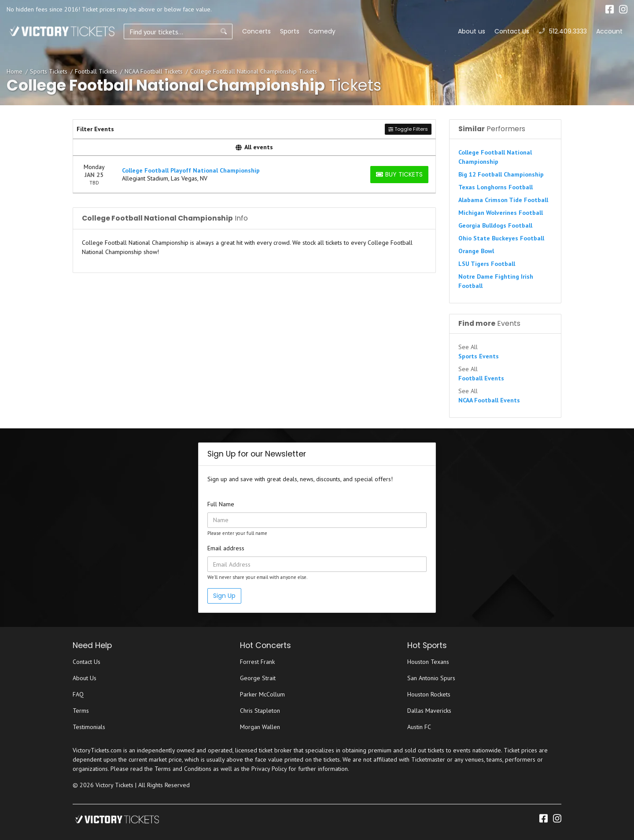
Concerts (234, 31)
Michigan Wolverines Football (501, 213)
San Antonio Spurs (431, 678)
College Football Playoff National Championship (191, 170)
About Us (85, 678)
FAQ (78, 694)
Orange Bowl (476, 251)
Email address (226, 548)
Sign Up (224, 596)
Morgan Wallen (260, 727)
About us (472, 31)
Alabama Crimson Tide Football (503, 200)
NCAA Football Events (489, 400)
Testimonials (89, 727)
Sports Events (479, 356)
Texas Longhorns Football (496, 187)
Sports (268, 31)
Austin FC (419, 727)
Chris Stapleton (260, 711)
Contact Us (512, 31)
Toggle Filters (408, 129)
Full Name (221, 504)
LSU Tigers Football (487, 264)
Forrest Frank (257, 662)
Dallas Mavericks (429, 711)
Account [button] (609, 31)
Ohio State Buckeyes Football (501, 238)
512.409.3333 (563, 31)
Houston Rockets (429, 694)
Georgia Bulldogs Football (495, 225)
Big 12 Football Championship (501, 174)
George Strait (258, 678)
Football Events (481, 378)
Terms (81, 711)
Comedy (300, 31)
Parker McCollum (262, 694)
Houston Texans (428, 662)
